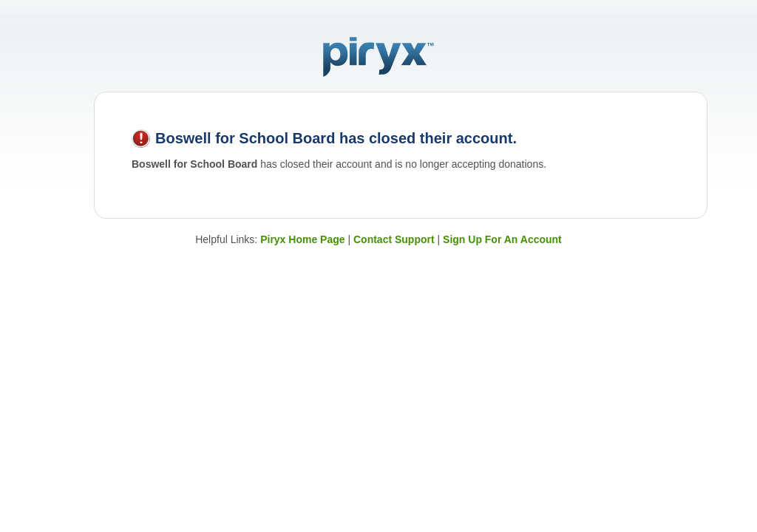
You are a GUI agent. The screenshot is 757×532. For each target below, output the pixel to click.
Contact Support (394, 239)
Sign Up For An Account (502, 239)
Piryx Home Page (302, 239)
